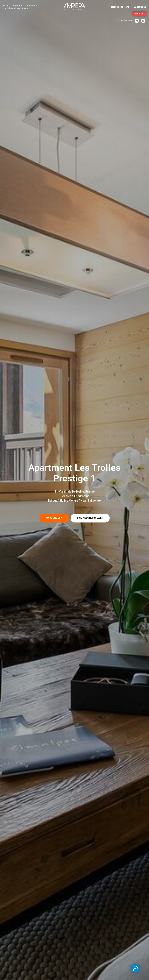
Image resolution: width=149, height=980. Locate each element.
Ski (5, 6)
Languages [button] (140, 7)
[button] (54, 518)
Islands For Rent (120, 7)
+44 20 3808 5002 (124, 21)
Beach (17, 6)
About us (32, 6)
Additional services (16, 8)
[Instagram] (143, 21)
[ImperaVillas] (137, 21)
